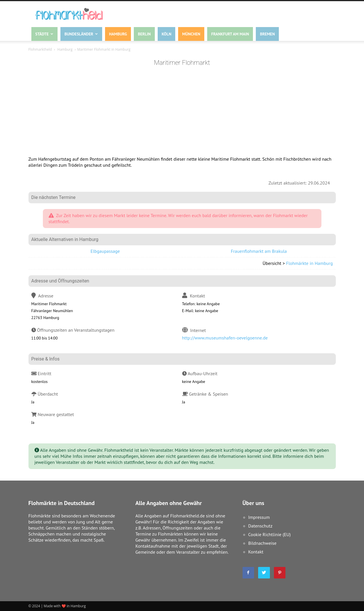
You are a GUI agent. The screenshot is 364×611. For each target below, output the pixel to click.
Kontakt (256, 552)
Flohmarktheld (40, 49)
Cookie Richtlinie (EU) (270, 534)
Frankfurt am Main (230, 34)
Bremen (267, 34)
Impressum (259, 517)
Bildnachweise (262, 543)
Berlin (144, 34)
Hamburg (118, 34)
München (191, 34)
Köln (167, 34)
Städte (44, 34)
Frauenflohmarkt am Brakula (259, 251)
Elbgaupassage (105, 251)
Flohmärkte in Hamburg (309, 263)
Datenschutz (260, 526)
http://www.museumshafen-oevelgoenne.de (225, 338)
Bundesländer (81, 34)
